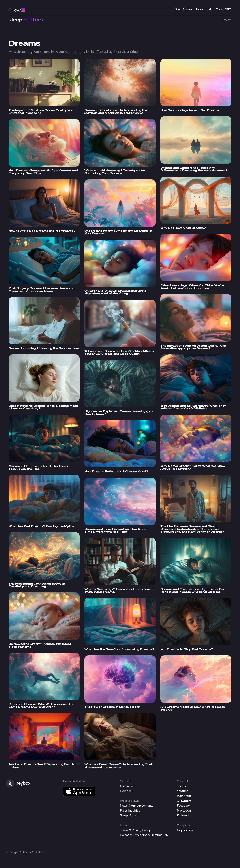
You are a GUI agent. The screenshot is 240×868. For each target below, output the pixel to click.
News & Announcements (137, 805)
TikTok (182, 786)
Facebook (184, 805)
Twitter (185, 801)
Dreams (227, 20)
